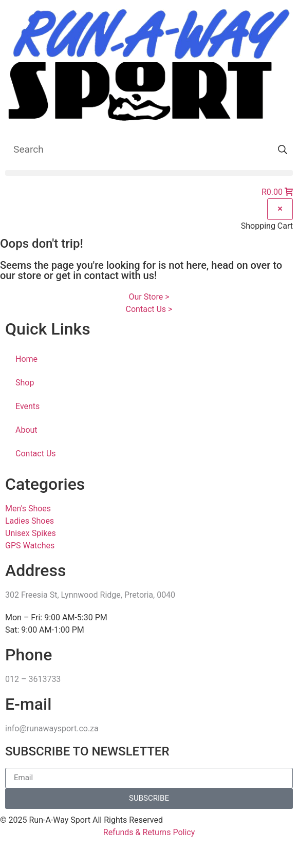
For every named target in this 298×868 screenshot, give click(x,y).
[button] (149, 173)
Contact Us (36, 454)
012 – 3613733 (33, 679)
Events (27, 406)
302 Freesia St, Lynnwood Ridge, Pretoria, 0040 (90, 595)
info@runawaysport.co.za (52, 728)
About (26, 430)
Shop (25, 383)
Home (26, 359)
